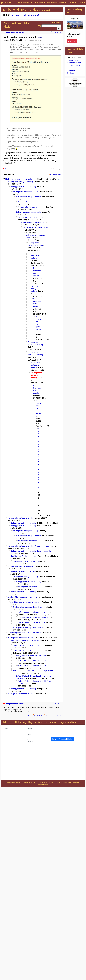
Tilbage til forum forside (15, 32)
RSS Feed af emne (56, 174)
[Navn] (38, 735)
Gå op (29, 715)
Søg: (40, 26)
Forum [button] (62, 3)
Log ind (53, 22)
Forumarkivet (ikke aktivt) (16, 25)
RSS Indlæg (38, 715)
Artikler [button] (72, 3)
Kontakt (59, 715)
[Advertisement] (43, 763)
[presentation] (67, 730)
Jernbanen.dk (8, 2)
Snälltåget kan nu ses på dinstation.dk (23, 597)
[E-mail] (38, 741)
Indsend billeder (66, 739)
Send (54, 739)
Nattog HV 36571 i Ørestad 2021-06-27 (26, 640)
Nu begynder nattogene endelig (19, 179)
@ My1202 (39, 40)
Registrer (59, 22)
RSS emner (50, 715)
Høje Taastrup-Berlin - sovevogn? (23, 556)
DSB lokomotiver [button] (24, 3)
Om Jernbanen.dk (64, 782)
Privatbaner (52, 3)
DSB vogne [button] (39, 3)
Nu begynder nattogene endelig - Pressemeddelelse (28, 546)
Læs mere (72, 41)
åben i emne (57, 32)
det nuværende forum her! (25, 15)
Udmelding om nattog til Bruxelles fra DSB (25, 633)
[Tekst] (14, 735)
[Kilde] (38, 728)
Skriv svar (9, 169)
